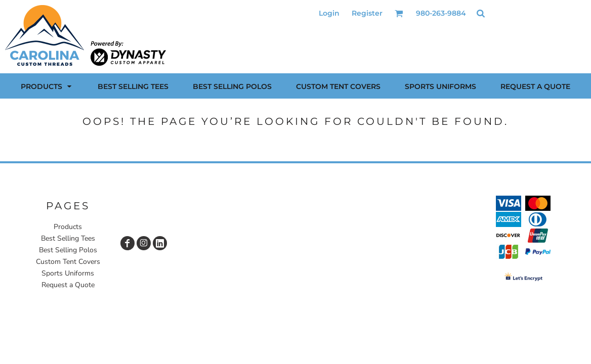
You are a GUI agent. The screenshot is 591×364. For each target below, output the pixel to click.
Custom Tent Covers (68, 262)
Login (329, 13)
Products (68, 227)
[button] (399, 13)
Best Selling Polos (68, 250)
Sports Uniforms (68, 273)
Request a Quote (68, 285)
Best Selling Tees (68, 238)
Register (367, 13)
